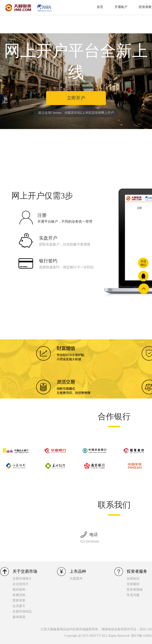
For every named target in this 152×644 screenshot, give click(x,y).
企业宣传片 (21, 584)
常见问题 (133, 595)
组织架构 (19, 590)
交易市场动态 (22, 611)
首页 (100, 7)
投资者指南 (135, 590)
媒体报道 (19, 617)
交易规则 (133, 584)
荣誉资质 (19, 600)
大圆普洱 (76, 579)
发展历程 (19, 595)
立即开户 (76, 98)
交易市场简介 (22, 579)
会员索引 (19, 606)
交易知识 (133, 579)
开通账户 (121, 7)
